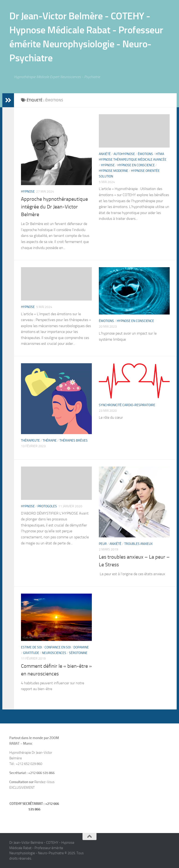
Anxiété (105, 154)
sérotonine (78, 653)
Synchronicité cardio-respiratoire (127, 405)
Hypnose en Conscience (136, 165)
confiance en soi (58, 647)
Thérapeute (30, 441)
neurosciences (54, 653)
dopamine (81, 647)
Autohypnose (124, 154)
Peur (103, 544)
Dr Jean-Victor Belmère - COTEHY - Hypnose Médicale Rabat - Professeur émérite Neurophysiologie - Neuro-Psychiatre (86, 37)
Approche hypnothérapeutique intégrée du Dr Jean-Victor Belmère (54, 207)
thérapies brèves (74, 441)
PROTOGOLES (47, 506)
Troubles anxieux (138, 544)
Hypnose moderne (114, 171)
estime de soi (31, 647)
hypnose (28, 192)
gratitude (31, 653)
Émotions (145, 154)
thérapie (50, 441)
